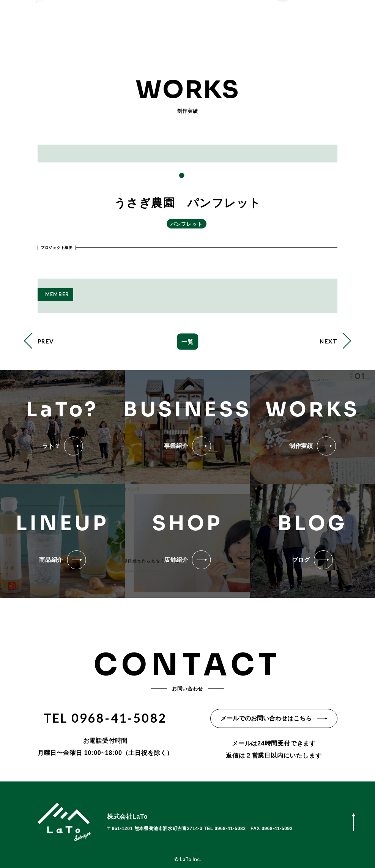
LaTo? (120, 26)
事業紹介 (155, 26)
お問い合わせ (240, 26)
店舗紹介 (194, 26)
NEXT (329, 341)
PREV (46, 341)
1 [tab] (181, 176)
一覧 (187, 342)
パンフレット (187, 224)
